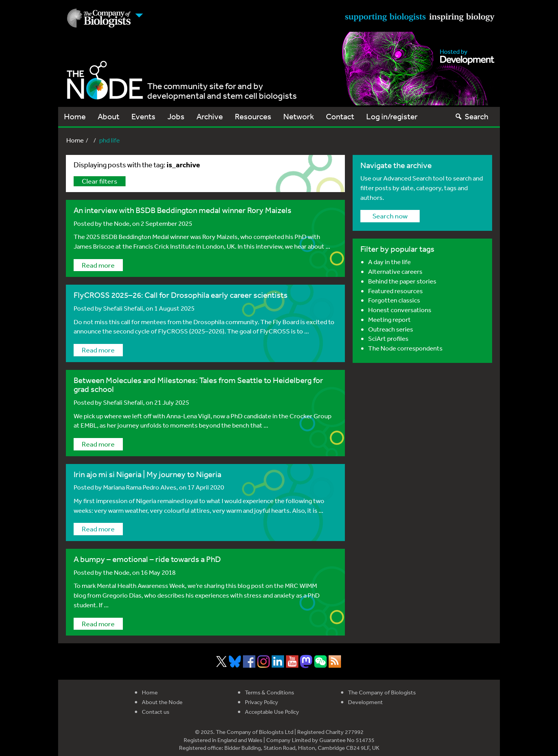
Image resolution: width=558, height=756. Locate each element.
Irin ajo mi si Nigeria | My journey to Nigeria (147, 474)
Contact (340, 116)
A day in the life (389, 262)
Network (299, 116)
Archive (210, 116)
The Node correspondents (405, 348)
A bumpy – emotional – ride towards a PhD (147, 559)
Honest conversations (400, 310)
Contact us (156, 712)
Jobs (176, 116)
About (108, 116)
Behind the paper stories (402, 281)
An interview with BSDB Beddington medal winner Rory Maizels (183, 210)
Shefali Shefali (123, 308)
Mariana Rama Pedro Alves (140, 487)
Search (471, 116)
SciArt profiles (388, 338)
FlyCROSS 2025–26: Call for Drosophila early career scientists (181, 295)
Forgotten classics (394, 300)
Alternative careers (395, 271)
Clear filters (100, 181)
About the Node (162, 702)
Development (365, 702)
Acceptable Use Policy (272, 712)
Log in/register (392, 116)
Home (75, 116)
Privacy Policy (262, 702)
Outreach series (391, 329)
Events (143, 116)
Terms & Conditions (270, 692)
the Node (116, 223)
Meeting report (389, 319)
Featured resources (395, 291)
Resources (253, 116)
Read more (98, 265)
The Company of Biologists (382, 692)
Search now (390, 216)
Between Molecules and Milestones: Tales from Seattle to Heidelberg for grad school (198, 385)
